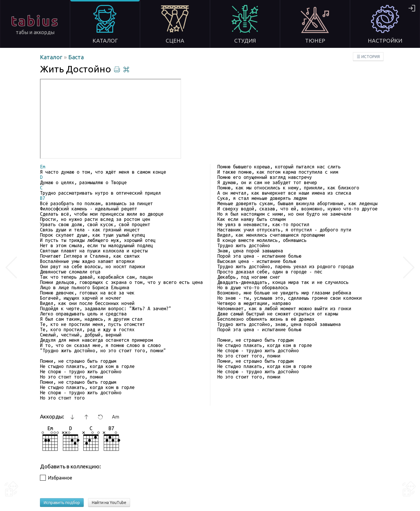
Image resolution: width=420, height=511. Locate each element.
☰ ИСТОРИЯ (368, 57)
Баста (76, 57)
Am (116, 417)
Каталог (52, 57)
